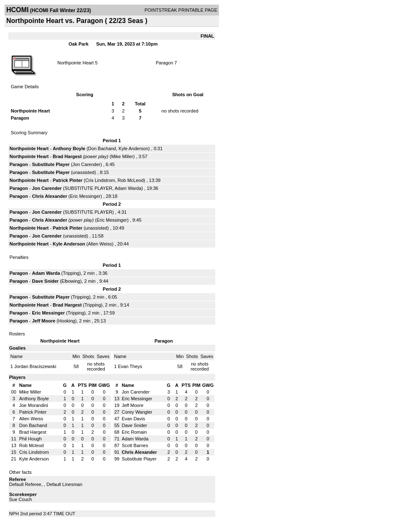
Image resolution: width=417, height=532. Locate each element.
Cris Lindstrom (100, 180)
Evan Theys (130, 366)
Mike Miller (122, 156)
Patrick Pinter (68, 180)
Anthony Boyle (69, 148)
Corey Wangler (137, 412)
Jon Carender (86, 164)
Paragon (165, 63)
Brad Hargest (67, 156)
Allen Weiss (100, 244)
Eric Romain (134, 432)
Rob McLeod (131, 180)
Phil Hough (31, 439)
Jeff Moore (44, 321)
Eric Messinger (85, 196)
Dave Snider (45, 281)
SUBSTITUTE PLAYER (88, 188)
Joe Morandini (34, 405)
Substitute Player (51, 164)
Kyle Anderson (133, 148)
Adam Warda (128, 188)
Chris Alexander (49, 196)
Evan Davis (134, 419)
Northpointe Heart (76, 63)
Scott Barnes (135, 445)
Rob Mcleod (32, 445)
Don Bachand (102, 148)
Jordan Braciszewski (35, 366)
